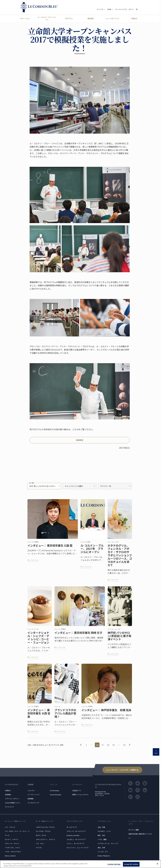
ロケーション (25, 18)
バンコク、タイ (103, 852)
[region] (80, 864)
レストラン (31, 790)
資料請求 (91, 18)
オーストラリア (72, 827)
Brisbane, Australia (73, 835)
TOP (156, 752)
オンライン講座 (134, 830)
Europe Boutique (56, 795)
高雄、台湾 (101, 848)
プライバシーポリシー (12, 799)
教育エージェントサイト (80, 795)
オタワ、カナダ (41, 835)
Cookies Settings (114, 864)
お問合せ (134, 18)
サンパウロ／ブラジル (43, 831)
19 (113, 745)
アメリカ (39, 848)
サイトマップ (9, 807)
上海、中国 (101, 827)
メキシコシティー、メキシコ (45, 839)
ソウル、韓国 (102, 839)
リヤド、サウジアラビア (13, 852)
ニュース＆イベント (112, 18)
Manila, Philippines (104, 856)
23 (124, 745)
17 (103, 745)
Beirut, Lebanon (10, 856)
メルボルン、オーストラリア (76, 839)
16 (97, 745)
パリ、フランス (10, 827)
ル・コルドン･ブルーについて (47, 18)
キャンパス (101, 10)
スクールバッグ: (121, 9)
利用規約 (8, 795)
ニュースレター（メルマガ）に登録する (122, 770)
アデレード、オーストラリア (76, 831)
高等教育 (80, 440)
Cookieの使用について (12, 803)
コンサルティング (33, 803)
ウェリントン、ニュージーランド (78, 848)
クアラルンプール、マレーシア (108, 843)
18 (108, 745)
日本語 (110, 10)
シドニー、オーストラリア (75, 843)
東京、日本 (101, 835)
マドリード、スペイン (12, 843)
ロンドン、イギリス (12, 839)
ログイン (131, 9)
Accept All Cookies (131, 864)
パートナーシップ (33, 795)
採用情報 (30, 799)
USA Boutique (55, 790)
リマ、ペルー (40, 843)
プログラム (69, 18)
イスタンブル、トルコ (12, 848)
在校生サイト (77, 790)
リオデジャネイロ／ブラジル (45, 827)
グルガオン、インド (104, 831)
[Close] (157, 864)
